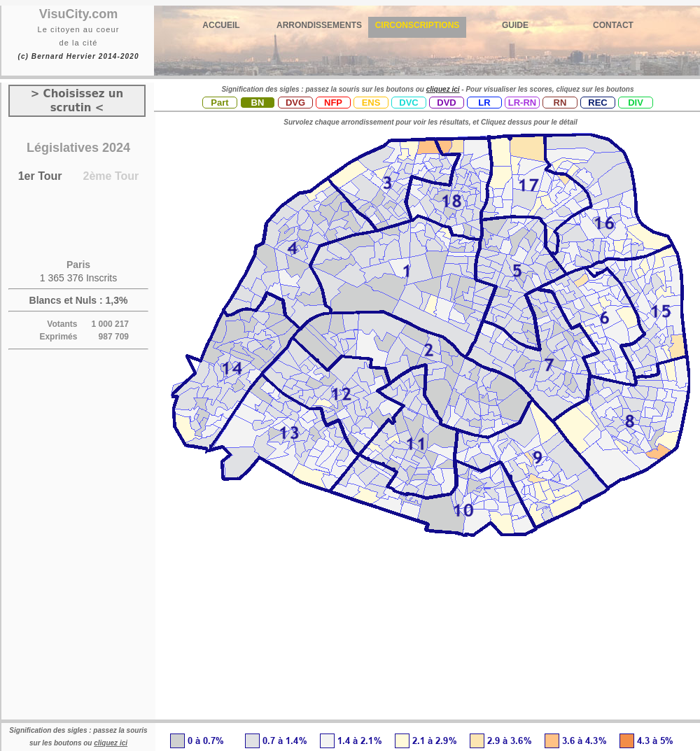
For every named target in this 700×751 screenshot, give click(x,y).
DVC (408, 103)
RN (560, 103)
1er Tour (40, 176)
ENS (371, 103)
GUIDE (515, 25)
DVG (295, 103)
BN (258, 103)
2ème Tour (111, 176)
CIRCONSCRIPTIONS (418, 25)
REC (597, 103)
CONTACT (613, 25)
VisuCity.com (78, 14)
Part (219, 103)
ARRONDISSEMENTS (319, 25)
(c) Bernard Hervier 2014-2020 (78, 56)
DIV (636, 103)
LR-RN (522, 103)
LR (484, 103)
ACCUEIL (221, 25)
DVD (446, 103)
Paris (78, 265)
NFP (333, 103)
